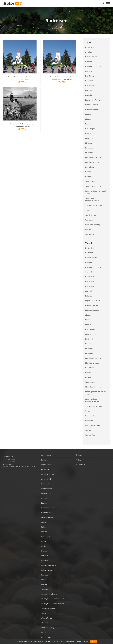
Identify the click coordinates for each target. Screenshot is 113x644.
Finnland (89, 124)
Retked (88, 177)
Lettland (89, 138)
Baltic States (91, 47)
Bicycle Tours (91, 57)
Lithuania (89, 148)
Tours (88, 210)
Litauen (89, 143)
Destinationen (91, 81)
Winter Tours (91, 234)
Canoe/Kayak (91, 71)
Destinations (91, 85)
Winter (88, 229)
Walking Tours (91, 215)
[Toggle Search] (103, 3)
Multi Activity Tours (94, 157)
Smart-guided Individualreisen (92, 199)
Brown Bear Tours (93, 66)
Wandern (89, 220)
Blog (80, 460)
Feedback (81, 465)
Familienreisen (92, 105)
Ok (93, 641)
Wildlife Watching (93, 225)
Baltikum (89, 52)
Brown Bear (90, 62)
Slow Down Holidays (94, 186)
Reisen (88, 172)
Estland (89, 90)
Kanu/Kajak (90, 129)
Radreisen (90, 167)
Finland (88, 114)
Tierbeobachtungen (94, 205)
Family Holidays (92, 109)
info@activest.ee (10, 464)
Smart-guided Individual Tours (96, 192)
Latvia (88, 133)
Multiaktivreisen (92, 162)
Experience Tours (93, 100)
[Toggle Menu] (108, 3)
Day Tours (90, 76)
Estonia (89, 95)
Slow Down (90, 181)
